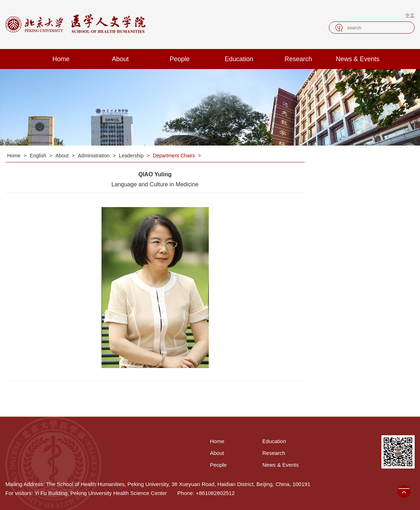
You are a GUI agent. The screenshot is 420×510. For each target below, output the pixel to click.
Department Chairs (175, 156)
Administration (95, 156)
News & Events (357, 59)
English (39, 156)
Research (298, 59)
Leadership (132, 156)
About (120, 59)
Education (239, 59)
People (179, 59)
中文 (410, 15)
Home (61, 59)
